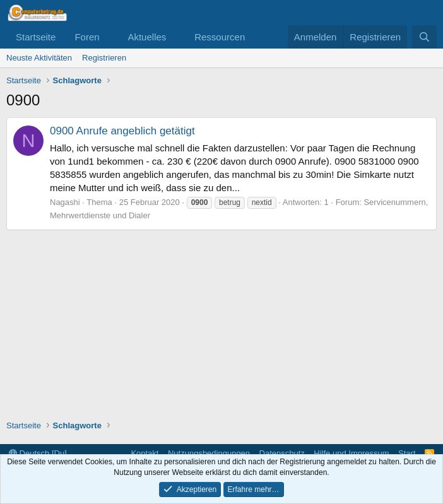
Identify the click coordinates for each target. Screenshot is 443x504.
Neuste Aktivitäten (39, 58)
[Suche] (424, 37)
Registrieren (104, 58)
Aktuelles (147, 37)
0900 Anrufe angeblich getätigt (122, 131)
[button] (109, 37)
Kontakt (145, 453)
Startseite (36, 37)
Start (407, 453)
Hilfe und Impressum (351, 453)
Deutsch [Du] (38, 453)
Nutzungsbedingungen (209, 453)
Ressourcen (220, 37)
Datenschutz (282, 453)
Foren (87, 37)
